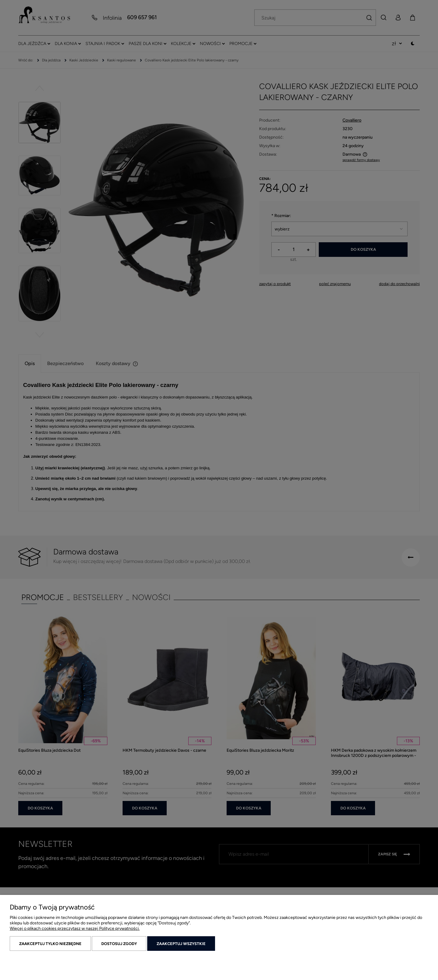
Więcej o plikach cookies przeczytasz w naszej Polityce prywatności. (75, 928)
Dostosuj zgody (119, 944)
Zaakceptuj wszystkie (181, 944)
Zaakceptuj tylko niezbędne (50, 944)
